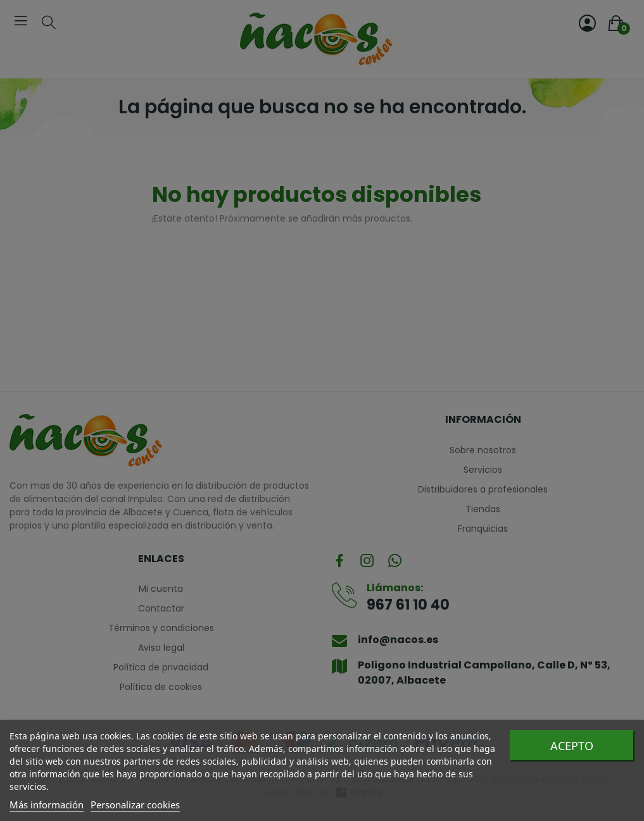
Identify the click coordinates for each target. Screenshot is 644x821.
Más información (47, 805)
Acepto (572, 746)
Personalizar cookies (135, 805)
